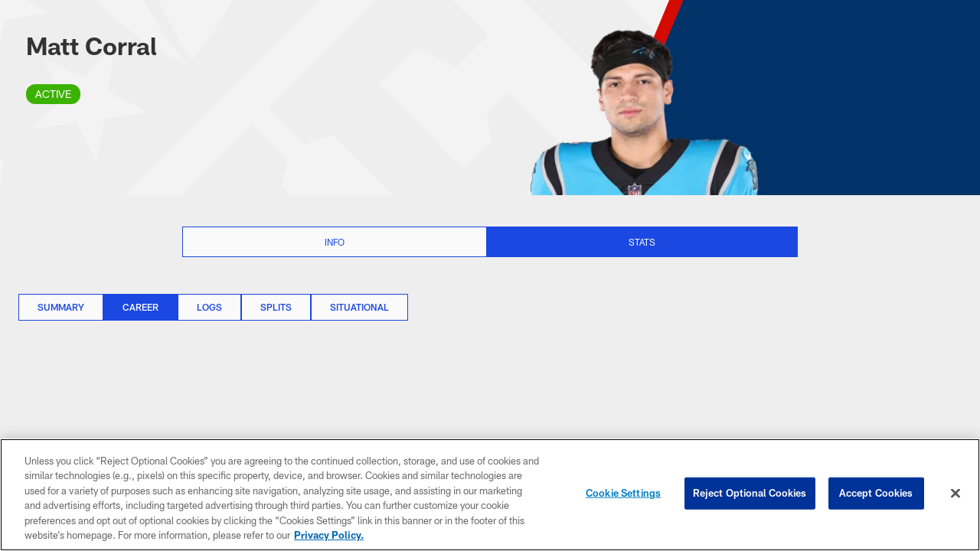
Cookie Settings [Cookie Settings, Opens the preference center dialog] (623, 493)
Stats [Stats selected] (642, 242)
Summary (61, 307)
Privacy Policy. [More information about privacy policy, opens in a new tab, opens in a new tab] (329, 535)
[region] (490, 495)
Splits (276, 307)
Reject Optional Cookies (750, 493)
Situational (359, 307)
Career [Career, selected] (140, 307)
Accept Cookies (876, 493)
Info (335, 242)
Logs (209, 307)
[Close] (955, 494)
